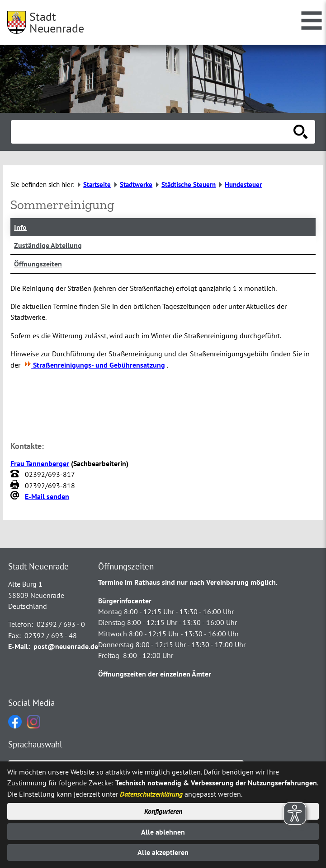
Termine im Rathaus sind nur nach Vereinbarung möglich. (188, 582)
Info (20, 227)
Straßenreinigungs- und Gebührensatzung (94, 365)
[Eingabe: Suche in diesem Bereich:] (153, 132)
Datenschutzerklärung (151, 794)
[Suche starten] (301, 132)
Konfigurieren (163, 811)
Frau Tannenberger (40, 463)
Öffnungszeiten (38, 264)
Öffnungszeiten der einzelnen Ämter (155, 674)
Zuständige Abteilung (48, 245)
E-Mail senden (47, 496)
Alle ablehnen (163, 832)
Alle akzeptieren (163, 852)
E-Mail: (19, 646)
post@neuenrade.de (66, 646)
